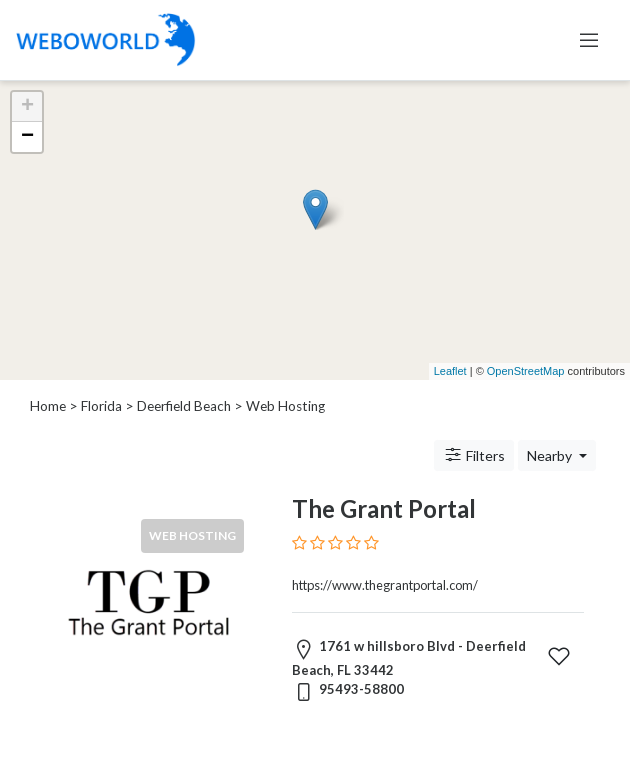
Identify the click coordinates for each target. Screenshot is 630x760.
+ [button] (27, 107)
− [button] (27, 137)
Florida (101, 406)
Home (48, 406)
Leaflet (450, 371)
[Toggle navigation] (589, 40)
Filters (474, 455)
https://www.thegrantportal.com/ (385, 585)
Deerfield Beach (184, 406)
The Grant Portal (384, 508)
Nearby (551, 455)
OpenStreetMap (526, 371)
